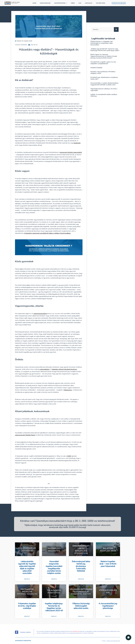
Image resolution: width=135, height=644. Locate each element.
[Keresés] (116, 29)
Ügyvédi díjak (101, 3)
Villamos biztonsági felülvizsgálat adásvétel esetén (81, 606)
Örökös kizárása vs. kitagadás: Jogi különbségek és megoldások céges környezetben (102, 43)
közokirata (77, 143)
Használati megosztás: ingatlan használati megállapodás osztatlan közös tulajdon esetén (54, 567)
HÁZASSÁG (24, 45)
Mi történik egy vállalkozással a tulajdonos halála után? (104, 78)
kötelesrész (68, 390)
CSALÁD (17, 45)
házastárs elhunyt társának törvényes (64, 369)
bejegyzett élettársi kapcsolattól (71, 152)
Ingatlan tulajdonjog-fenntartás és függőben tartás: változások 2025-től (54, 607)
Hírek (73, 3)
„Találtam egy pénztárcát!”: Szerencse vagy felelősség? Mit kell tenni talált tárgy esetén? (105, 50)
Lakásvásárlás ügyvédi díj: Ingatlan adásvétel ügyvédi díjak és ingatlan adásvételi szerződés (27, 567)
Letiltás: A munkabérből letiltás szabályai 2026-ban (104, 95)
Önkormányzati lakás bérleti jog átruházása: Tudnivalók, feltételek (81, 566)
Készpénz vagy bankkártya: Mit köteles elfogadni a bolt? (103, 72)
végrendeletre (45, 369)
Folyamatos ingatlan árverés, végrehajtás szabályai (27, 606)
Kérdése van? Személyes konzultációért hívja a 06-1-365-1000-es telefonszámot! (67, 521)
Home (34, 3)
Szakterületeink (61, 3)
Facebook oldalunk (25, 632)
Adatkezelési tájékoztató (23, 641)
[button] (129, 638)
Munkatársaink (45, 3)
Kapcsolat (89, 3)
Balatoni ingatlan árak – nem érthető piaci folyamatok (108, 564)
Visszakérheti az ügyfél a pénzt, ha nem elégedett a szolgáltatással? (103, 63)
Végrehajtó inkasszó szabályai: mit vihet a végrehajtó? (104, 90)
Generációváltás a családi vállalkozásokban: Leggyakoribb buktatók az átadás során (105, 84)
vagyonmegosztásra (40, 314)
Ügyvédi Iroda (76, 631)
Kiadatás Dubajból (96, 68)
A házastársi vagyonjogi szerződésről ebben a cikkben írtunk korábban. (47, 233)
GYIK (80, 3)
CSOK (69, 456)
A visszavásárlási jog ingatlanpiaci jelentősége (108, 606)
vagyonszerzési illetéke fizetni (25, 435)
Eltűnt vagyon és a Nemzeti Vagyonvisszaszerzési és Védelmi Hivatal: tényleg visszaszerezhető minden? (104, 56)
